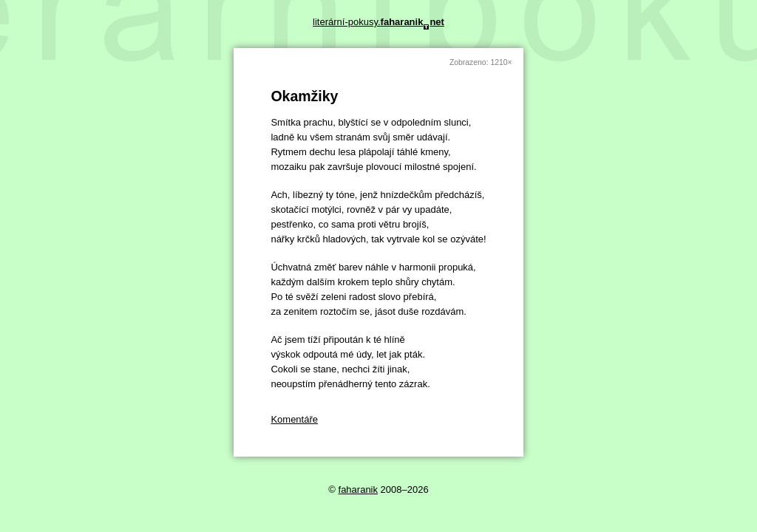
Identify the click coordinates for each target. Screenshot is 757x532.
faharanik (358, 490)
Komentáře (294, 419)
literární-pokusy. (378, 22)
